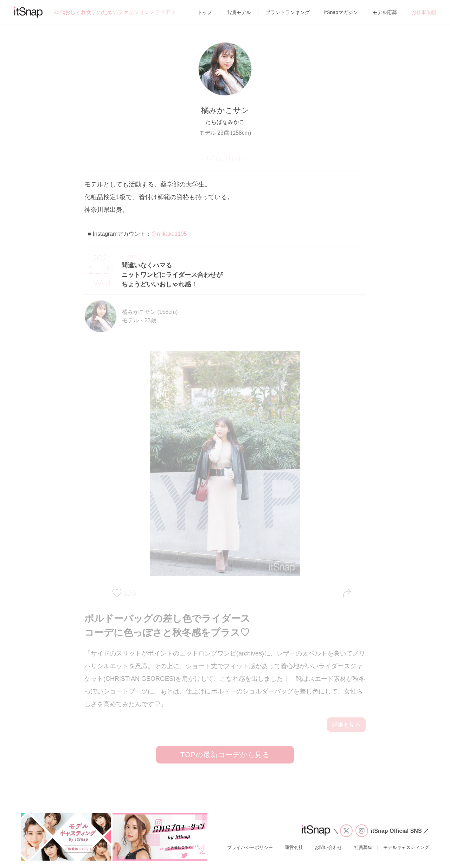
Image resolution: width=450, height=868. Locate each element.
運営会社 (294, 847)
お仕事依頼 (424, 12)
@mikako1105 (169, 234)
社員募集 (363, 847)
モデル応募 (385, 12)
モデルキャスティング (406, 847)
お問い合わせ (328, 847)
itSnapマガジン (341, 12)
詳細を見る (346, 725)
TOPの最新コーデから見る (225, 755)
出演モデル (239, 12)
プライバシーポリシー (250, 847)
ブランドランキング (288, 12)
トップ (205, 12)
